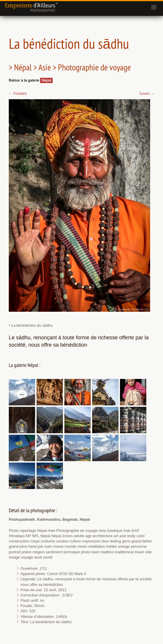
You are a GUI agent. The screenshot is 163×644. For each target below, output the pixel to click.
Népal (46, 80)
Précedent (18, 93)
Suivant (147, 93)
